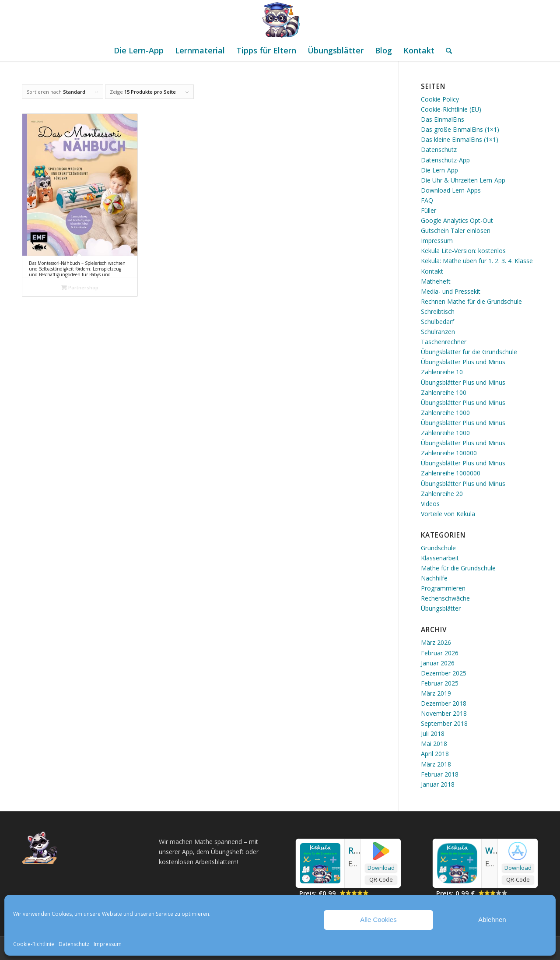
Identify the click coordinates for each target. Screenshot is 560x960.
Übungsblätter (441, 608)
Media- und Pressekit (451, 291)
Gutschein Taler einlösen (456, 230)
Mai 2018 (434, 744)
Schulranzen (438, 332)
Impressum (108, 944)
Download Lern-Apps (451, 190)
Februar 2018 (440, 774)
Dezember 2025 (444, 673)
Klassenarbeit (440, 558)
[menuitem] (139, 50)
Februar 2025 (440, 683)
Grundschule (438, 548)
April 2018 (435, 754)
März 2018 (436, 764)
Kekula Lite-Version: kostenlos (463, 251)
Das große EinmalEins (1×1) (460, 129)
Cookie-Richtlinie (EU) (451, 109)
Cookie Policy (440, 99)
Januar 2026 (438, 663)
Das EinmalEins (443, 119)
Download (381, 868)
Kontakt (432, 271)
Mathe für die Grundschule (458, 568)
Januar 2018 (438, 784)
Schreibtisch (438, 311)
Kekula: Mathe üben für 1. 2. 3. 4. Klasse (477, 261)
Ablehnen (492, 920)
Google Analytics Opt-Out (457, 220)
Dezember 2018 (444, 703)
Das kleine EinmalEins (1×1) (460, 139)
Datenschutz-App (445, 160)
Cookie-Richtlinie (34, 944)
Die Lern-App (439, 170)
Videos (430, 504)
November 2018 (444, 713)
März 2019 (436, 693)
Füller (429, 210)
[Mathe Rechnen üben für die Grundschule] (280, 20)
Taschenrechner (444, 342)
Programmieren (443, 588)
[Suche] (446, 50)
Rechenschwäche (445, 598)
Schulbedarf (437, 322)
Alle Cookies (378, 920)
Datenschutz (74, 944)
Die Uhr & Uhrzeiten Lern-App (463, 180)
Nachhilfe (434, 578)
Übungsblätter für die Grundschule (469, 352)
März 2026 (436, 642)
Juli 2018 (433, 733)
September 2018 (444, 723)
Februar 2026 (440, 653)
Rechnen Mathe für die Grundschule (471, 301)
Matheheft (436, 281)
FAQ (427, 200)
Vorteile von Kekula (448, 514)
